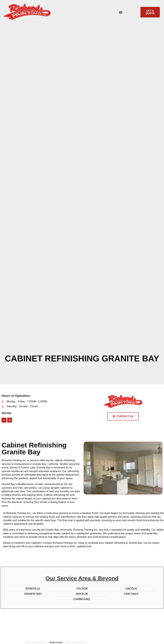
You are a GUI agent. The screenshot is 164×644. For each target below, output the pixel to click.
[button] (121, 12)
